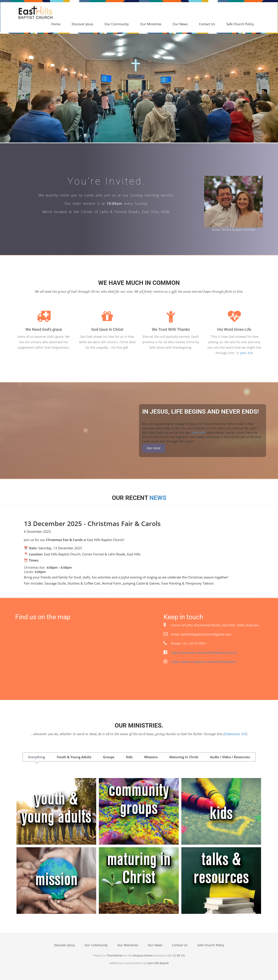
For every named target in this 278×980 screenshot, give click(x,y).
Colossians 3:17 (235, 734)
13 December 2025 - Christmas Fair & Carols (92, 524)
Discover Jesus (82, 24)
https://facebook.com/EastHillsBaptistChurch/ (204, 653)
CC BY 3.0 (179, 955)
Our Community (117, 24)
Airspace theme (143, 955)
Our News (180, 24)
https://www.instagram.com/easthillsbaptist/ (204, 662)
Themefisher (115, 955)
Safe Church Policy (240, 24)
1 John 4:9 (245, 353)
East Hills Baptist (158, 963)
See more (154, 448)
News (158, 498)
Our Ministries (151, 24)
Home (56, 24)
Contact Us (207, 24)
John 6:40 (199, 433)
